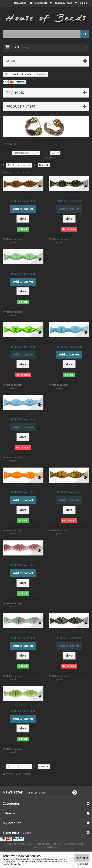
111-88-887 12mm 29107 (69, 195)
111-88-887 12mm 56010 (23, 341)
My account (12, 823)
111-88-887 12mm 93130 (23, 486)
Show (46, 153)
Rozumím (82, 858)
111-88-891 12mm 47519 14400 (23, 632)
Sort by (7, 153)
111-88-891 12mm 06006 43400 (69, 486)
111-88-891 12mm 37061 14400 (23, 559)
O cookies (83, 864)
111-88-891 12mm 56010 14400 (23, 705)
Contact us (20, 3)
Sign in (84, 3)
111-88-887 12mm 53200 (23, 268)
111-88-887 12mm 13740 (23, 195)
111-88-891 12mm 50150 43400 (69, 632)
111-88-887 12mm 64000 (23, 413)
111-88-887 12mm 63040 (69, 341)
